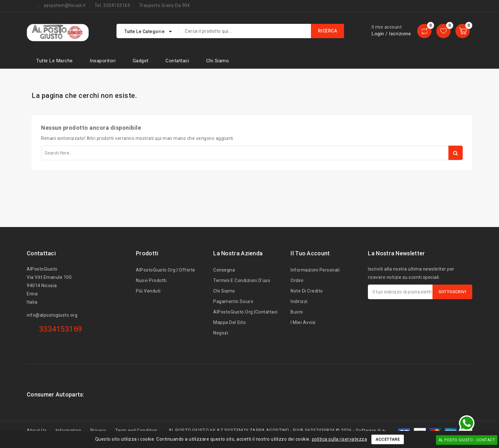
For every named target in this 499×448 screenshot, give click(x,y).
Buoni (297, 312)
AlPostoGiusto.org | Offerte (166, 270)
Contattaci (177, 61)
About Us (37, 431)
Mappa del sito (229, 322)
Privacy (98, 431)
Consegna (224, 270)
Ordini (297, 280)
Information (69, 431)
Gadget (141, 61)
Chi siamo (218, 61)
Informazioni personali (315, 270)
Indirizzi (299, 301)
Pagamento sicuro (233, 301)
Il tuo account (310, 253)
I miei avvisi (303, 322)
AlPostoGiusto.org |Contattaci (246, 312)
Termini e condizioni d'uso (242, 280)
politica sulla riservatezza (340, 439)
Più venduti (148, 291)
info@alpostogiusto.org (52, 315)
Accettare (388, 439)
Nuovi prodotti (151, 280)
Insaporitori (103, 61)
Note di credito (307, 291)
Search (456, 153)
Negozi (221, 333)
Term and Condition (136, 431)
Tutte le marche (55, 61)
